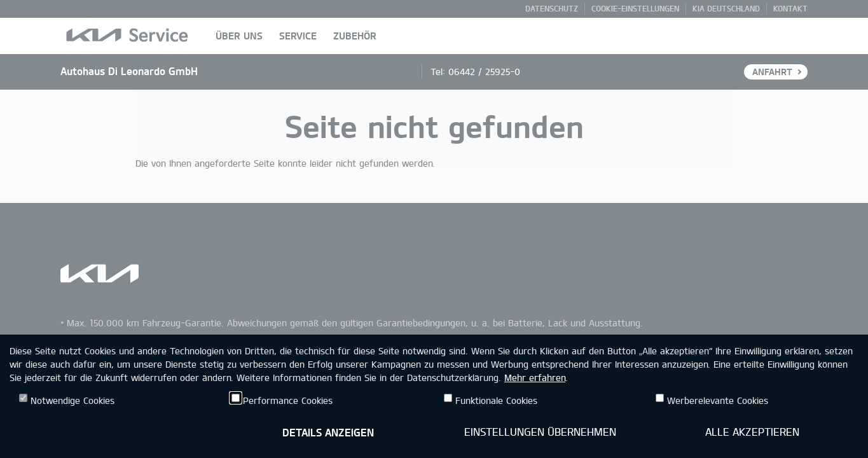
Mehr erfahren (535, 378)
